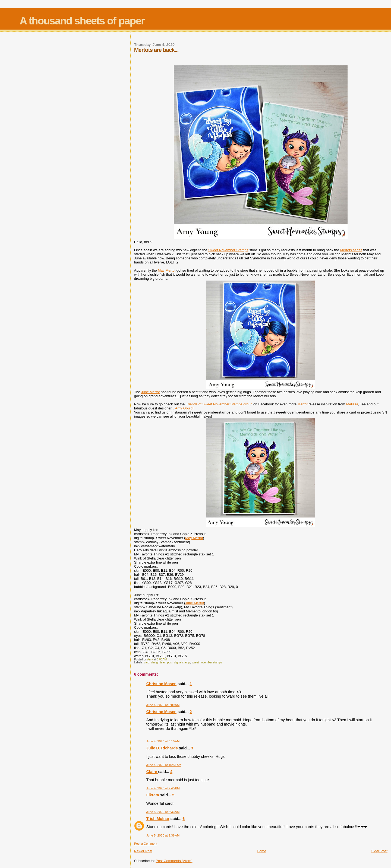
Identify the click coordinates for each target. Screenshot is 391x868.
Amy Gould (184, 408)
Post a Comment (146, 844)
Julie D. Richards (162, 748)
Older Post (379, 851)
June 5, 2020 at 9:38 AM (163, 835)
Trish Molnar (158, 819)
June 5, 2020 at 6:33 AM (163, 812)
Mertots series (351, 250)
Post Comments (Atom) (174, 861)
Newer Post (143, 851)
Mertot (303, 404)
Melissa (352, 404)
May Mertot (167, 270)
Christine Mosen (161, 684)
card (147, 662)
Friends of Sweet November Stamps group (219, 404)
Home (262, 851)
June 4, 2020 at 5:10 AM (163, 741)
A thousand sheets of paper (82, 21)
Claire (152, 772)
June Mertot (151, 392)
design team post (162, 662)
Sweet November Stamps (228, 250)
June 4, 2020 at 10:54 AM (164, 765)
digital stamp (182, 662)
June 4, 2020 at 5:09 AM (163, 705)
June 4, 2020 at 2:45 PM (163, 788)
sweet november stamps (207, 662)
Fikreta (153, 795)
